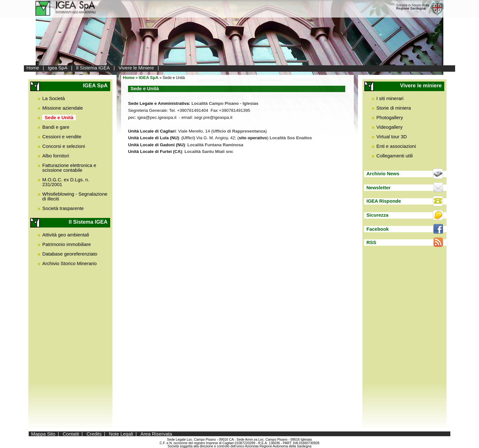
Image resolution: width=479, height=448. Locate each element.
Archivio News (383, 173)
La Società (54, 98)
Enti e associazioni (396, 146)
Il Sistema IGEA (93, 68)
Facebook (377, 229)
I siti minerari (390, 98)
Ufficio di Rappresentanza (239, 131)
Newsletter (378, 188)
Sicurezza (377, 215)
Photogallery (390, 117)
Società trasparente (63, 208)
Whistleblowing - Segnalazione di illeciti (75, 196)
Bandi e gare (56, 127)
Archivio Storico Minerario (70, 263)
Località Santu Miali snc (209, 152)
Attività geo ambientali (66, 235)
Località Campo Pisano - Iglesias (225, 103)
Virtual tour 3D (392, 137)
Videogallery (390, 127)
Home (33, 68)
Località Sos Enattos (291, 138)
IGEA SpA (149, 78)
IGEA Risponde (384, 201)
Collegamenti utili (395, 156)
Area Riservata (156, 434)
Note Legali (121, 434)
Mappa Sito (43, 434)
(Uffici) (188, 138)
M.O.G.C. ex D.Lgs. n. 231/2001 (66, 182)
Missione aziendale (63, 108)
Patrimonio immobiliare (67, 244)
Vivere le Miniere (136, 68)
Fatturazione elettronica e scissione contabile (69, 168)
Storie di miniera (394, 108)
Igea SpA (58, 68)
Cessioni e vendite (62, 137)
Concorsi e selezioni (64, 146)
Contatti (71, 434)
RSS (371, 242)
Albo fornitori (56, 156)
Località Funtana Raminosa (215, 145)
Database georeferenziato (70, 254)
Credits (94, 434)
